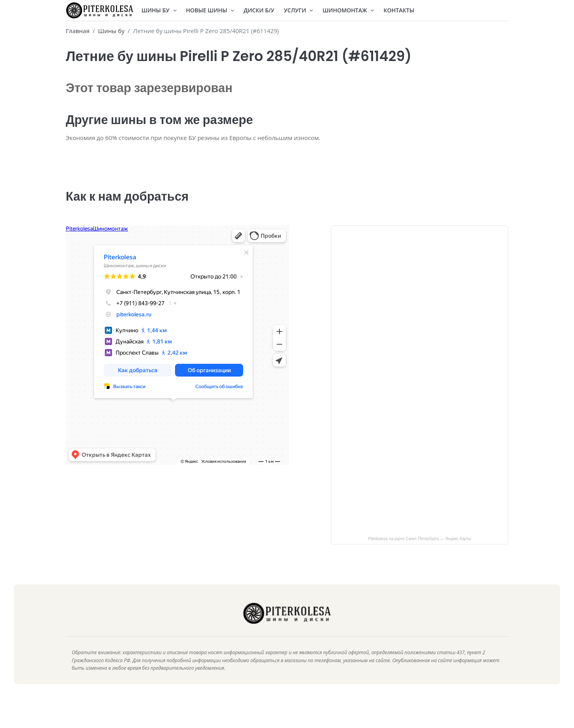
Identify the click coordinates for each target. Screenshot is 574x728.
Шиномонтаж (348, 10)
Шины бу (111, 31)
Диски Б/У (259, 10)
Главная (78, 31)
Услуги (298, 10)
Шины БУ (159, 10)
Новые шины (210, 10)
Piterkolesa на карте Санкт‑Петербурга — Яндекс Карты (420, 551)
